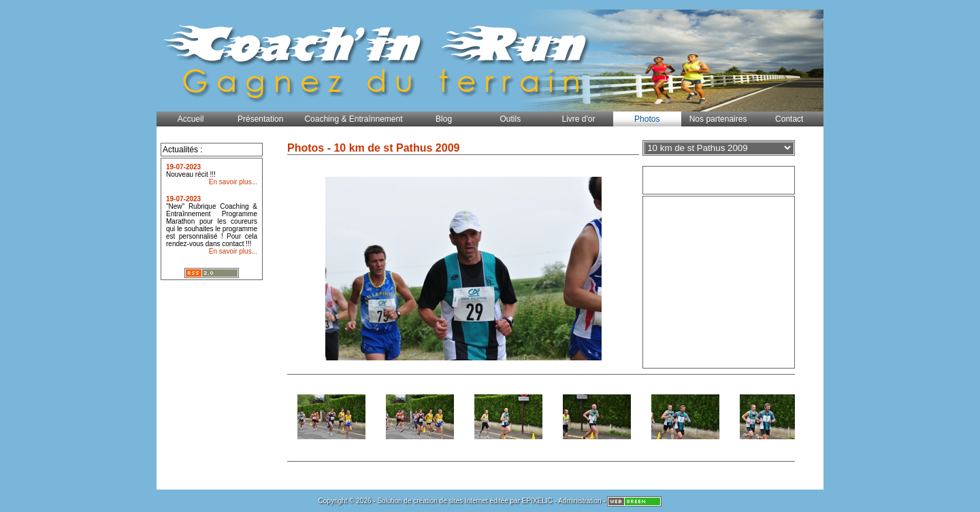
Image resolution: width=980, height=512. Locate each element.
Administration (579, 501)
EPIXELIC (537, 501)
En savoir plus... (233, 182)
